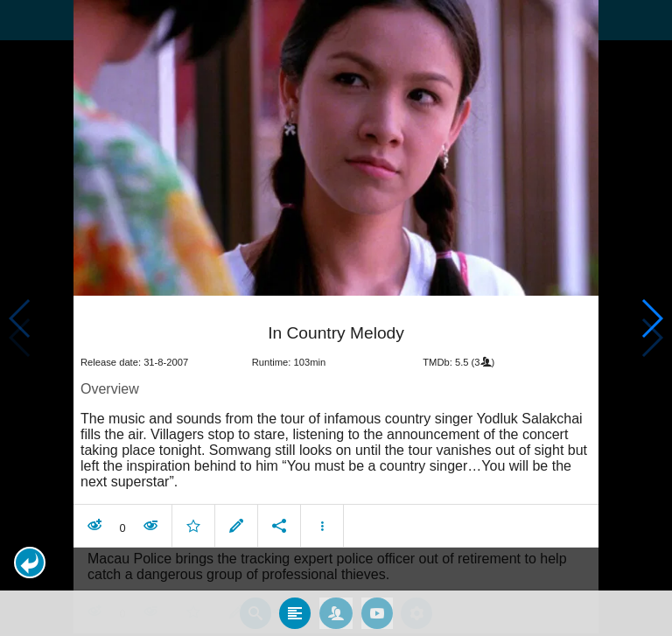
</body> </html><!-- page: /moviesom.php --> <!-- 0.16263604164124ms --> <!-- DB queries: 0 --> (336, 318)
